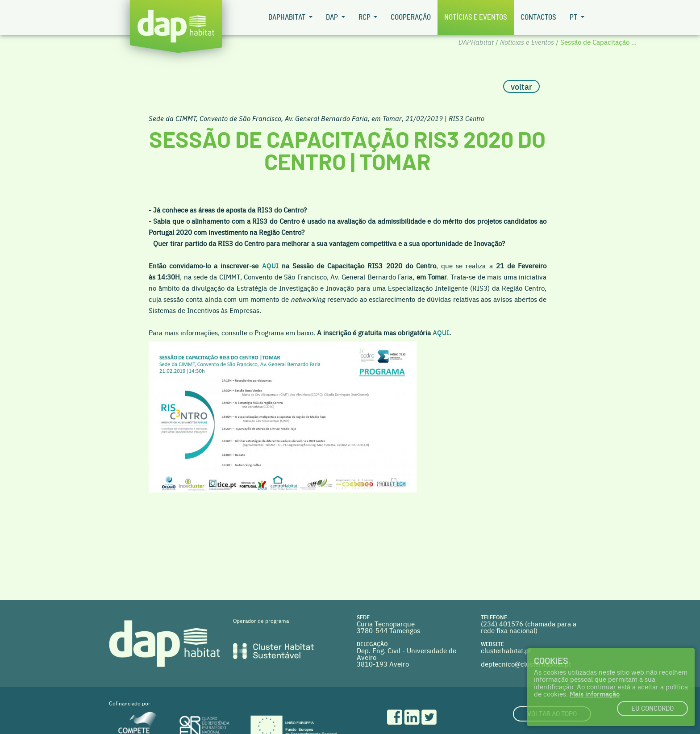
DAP (333, 17)
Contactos (538, 17)
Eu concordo (652, 709)
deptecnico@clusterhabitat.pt (526, 664)
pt (574, 17)
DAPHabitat (288, 17)
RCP (365, 17)
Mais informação (595, 694)
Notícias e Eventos (476, 17)
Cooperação (411, 17)
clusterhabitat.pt (506, 650)
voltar (521, 86)
